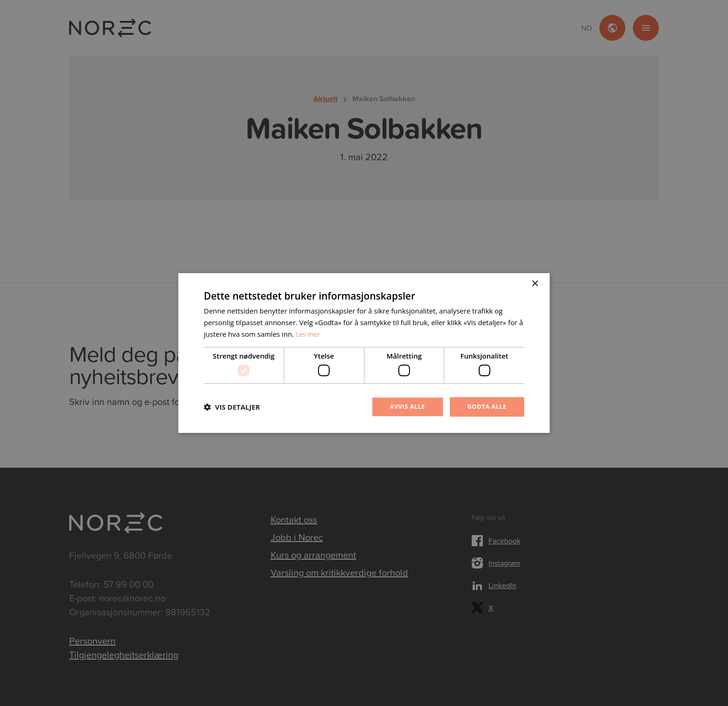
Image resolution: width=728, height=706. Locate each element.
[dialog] (364, 353)
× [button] (535, 284)
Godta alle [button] (486, 407)
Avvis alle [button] (403, 407)
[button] (232, 407)
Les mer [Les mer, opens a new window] (309, 333)
